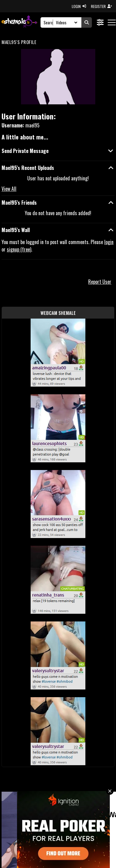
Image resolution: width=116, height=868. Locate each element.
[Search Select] (66, 22)
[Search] (49, 22)
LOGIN (79, 6)
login (109, 242)
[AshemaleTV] (19, 22)
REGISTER (101, 6)
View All (9, 189)
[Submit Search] (87, 22)
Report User (100, 282)
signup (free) (19, 249)
